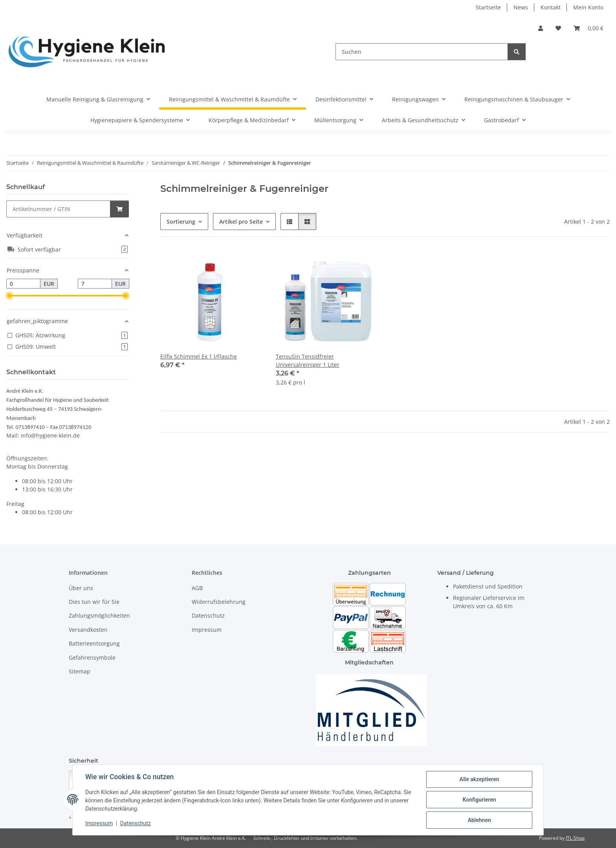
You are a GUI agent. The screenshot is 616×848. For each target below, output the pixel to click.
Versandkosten (88, 630)
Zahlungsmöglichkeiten (99, 615)
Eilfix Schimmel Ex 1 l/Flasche (199, 356)
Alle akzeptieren (479, 779)
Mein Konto (588, 7)
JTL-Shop (575, 838)
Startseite (488, 7)
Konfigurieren (479, 800)
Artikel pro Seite (241, 222)
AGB (197, 588)
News (521, 7)
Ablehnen (479, 820)
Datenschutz (136, 824)
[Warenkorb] (588, 28)
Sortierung (181, 222)
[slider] (9, 296)
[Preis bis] (95, 284)
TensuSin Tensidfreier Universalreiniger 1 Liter (308, 361)
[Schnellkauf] (58, 209)
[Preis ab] (23, 284)
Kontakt (551, 7)
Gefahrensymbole (92, 658)
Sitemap (80, 671)
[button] (541, 28)
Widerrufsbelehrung (219, 602)
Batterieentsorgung (94, 643)
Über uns (81, 588)
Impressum (99, 824)
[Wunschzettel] (558, 28)
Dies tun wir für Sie (94, 602)
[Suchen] (422, 52)
